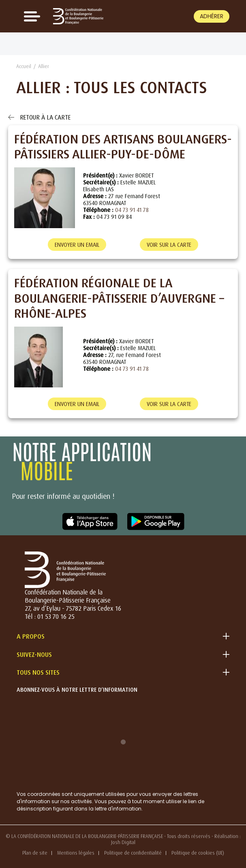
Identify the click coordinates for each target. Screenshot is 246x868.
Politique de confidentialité (133, 853)
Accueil (24, 66)
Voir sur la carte (169, 245)
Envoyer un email (77, 245)
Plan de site (35, 853)
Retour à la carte (39, 117)
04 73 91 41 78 (132, 210)
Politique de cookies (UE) (198, 853)
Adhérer (212, 16)
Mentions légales (76, 853)
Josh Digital (123, 842)
